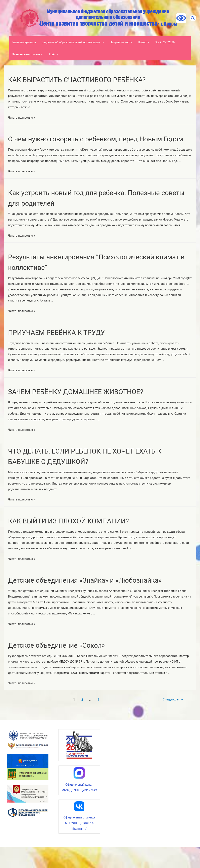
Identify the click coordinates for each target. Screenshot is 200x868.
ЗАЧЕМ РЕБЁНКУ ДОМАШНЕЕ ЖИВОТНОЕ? (89, 402)
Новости (152, 42)
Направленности (128, 42)
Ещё (55, 54)
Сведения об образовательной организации (75, 42)
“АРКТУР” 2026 (174, 42)
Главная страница (25, 42)
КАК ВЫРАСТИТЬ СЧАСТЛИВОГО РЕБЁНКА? (91, 79)
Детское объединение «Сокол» (66, 666)
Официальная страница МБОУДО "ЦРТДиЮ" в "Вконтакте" (79, 844)
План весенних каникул (29, 54)
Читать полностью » (22, 118)
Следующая (170, 720)
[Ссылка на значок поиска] (191, 18)
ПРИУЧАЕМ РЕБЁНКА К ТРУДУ (66, 343)
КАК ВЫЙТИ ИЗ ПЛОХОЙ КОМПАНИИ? (81, 531)
